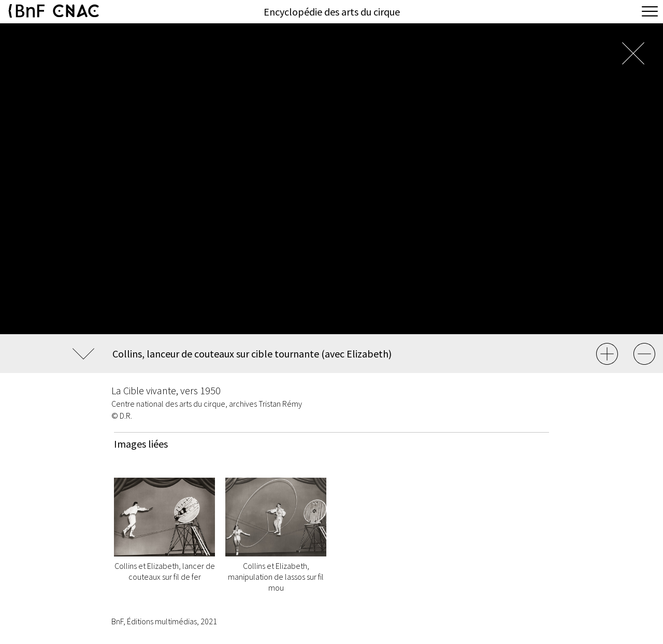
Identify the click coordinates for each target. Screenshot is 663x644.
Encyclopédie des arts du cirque (332, 12)
